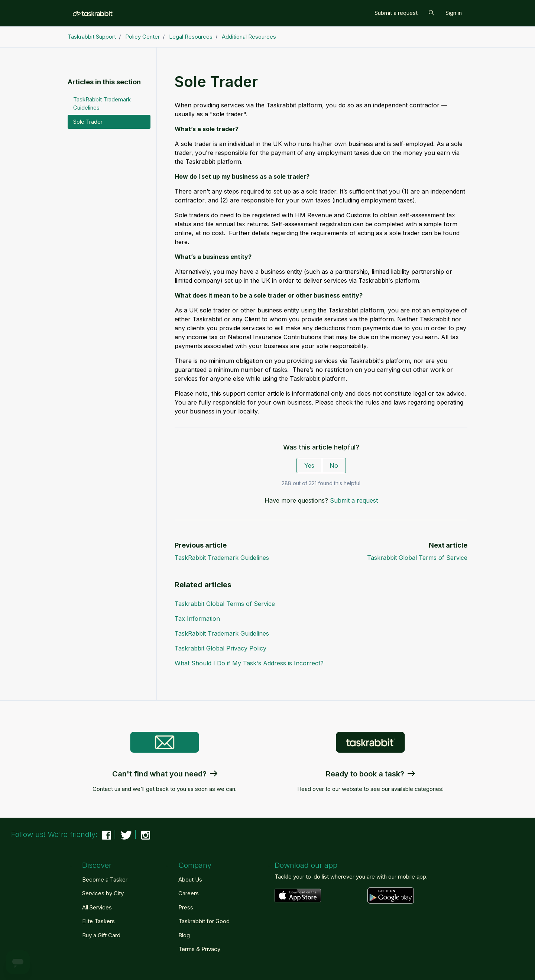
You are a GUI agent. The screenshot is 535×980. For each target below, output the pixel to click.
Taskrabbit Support (92, 37)
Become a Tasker (105, 880)
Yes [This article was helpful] (309, 465)
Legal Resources (191, 37)
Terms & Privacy (199, 949)
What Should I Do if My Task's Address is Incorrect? (249, 663)
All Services (97, 907)
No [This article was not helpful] (334, 465)
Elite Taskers (98, 921)
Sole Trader (88, 122)
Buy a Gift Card (101, 935)
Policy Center (142, 37)
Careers (189, 893)
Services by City (103, 893)
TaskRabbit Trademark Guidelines (222, 558)
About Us (190, 880)
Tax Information (197, 619)
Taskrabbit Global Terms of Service (417, 558)
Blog (184, 935)
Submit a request (396, 13)
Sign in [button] (454, 13)
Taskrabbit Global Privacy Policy (221, 648)
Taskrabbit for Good (204, 921)
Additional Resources (249, 37)
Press (186, 907)
